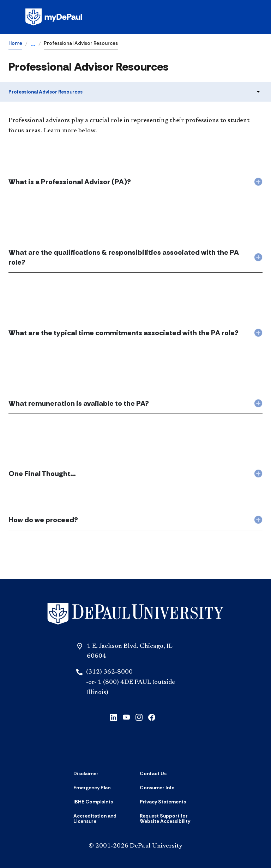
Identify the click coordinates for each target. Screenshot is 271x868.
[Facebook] (152, 717)
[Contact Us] (153, 773)
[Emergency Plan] (92, 788)
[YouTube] (126, 717)
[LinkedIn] (114, 717)
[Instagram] (139, 717)
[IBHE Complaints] (93, 802)
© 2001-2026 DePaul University (135, 846)
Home (15, 43)
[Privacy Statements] (163, 802)
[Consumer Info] (157, 788)
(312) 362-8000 (109, 672)
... (33, 44)
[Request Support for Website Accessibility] (169, 819)
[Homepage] (135, 17)
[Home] (135, 614)
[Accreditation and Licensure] (102, 819)
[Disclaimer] (86, 773)
